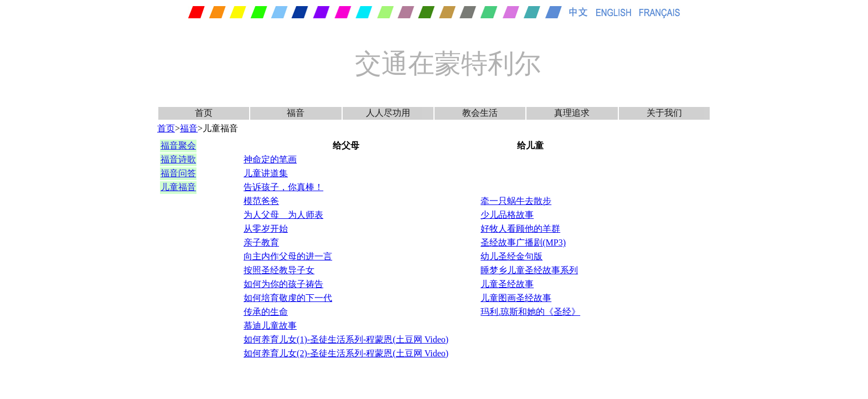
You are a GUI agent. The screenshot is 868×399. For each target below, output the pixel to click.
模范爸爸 (261, 201)
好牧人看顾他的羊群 (520, 229)
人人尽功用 (388, 113)
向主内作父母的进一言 (288, 256)
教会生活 (480, 113)
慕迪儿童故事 (270, 326)
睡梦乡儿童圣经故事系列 (529, 270)
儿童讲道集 (266, 173)
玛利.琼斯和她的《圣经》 (530, 312)
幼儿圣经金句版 (512, 256)
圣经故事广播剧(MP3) (523, 242)
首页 (204, 113)
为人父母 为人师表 (283, 215)
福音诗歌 (178, 159)
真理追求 (572, 113)
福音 (296, 113)
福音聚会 (178, 145)
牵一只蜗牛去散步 (516, 201)
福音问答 (178, 173)
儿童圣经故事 (507, 284)
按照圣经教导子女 (279, 270)
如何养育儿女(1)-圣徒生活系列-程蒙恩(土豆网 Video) (346, 339)
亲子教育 (261, 242)
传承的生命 (266, 312)
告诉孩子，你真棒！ (283, 187)
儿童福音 (178, 187)
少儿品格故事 (507, 215)
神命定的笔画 (270, 159)
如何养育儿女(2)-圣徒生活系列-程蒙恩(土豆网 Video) (346, 353)
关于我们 (664, 113)
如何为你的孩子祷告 (283, 284)
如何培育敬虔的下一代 (288, 298)
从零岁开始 (266, 229)
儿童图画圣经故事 (516, 298)
